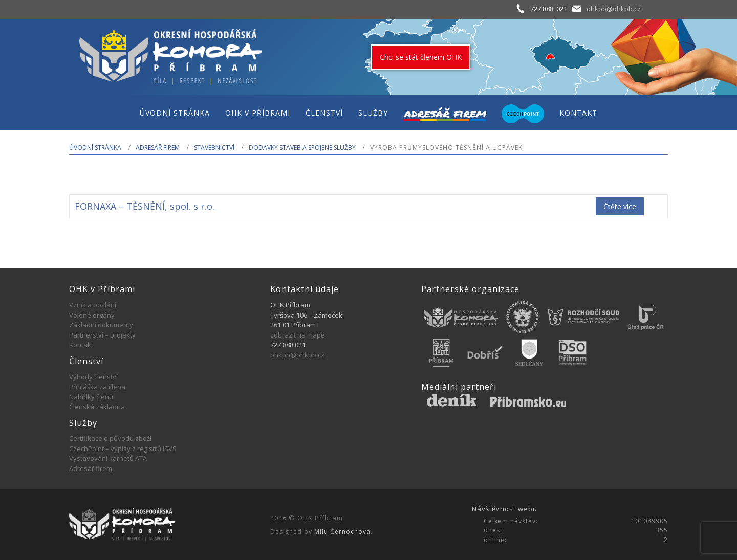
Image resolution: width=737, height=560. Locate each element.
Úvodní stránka (95, 148)
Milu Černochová (342, 532)
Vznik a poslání (93, 305)
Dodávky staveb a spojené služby (302, 148)
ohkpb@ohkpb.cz (614, 9)
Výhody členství (93, 377)
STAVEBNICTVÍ (214, 148)
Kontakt (81, 345)
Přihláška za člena (97, 387)
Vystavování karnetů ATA (108, 458)
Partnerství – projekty (102, 335)
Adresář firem (158, 148)
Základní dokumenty (101, 325)
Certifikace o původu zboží (110, 438)
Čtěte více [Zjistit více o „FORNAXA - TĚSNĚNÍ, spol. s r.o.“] (620, 206)
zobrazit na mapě (297, 335)
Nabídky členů (91, 397)
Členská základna (97, 407)
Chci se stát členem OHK (421, 57)
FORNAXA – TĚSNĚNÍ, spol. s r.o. (145, 206)
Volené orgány (92, 315)
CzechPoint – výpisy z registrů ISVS (123, 449)
